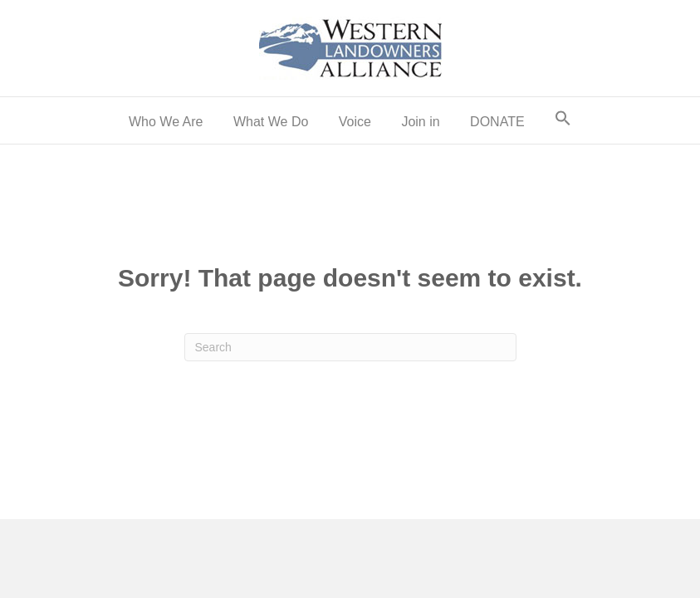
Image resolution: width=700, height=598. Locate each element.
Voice (355, 122)
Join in (420, 122)
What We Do (271, 122)
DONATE (497, 122)
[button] (563, 120)
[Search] (350, 347)
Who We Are (166, 122)
